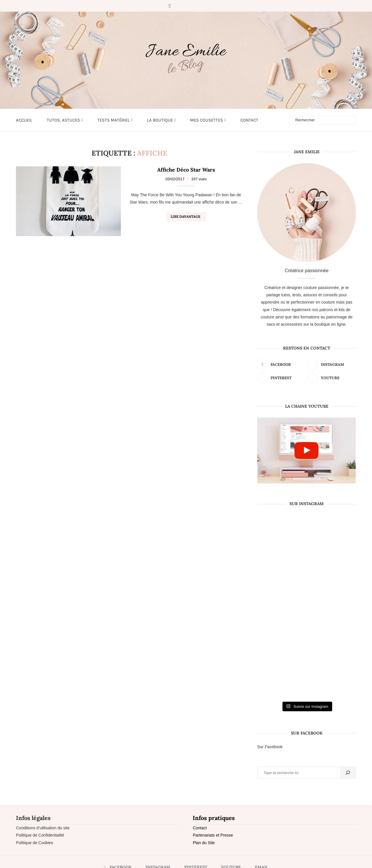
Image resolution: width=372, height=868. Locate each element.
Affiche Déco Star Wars (186, 170)
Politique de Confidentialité (40, 835)
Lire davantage (185, 216)
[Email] (203, 6)
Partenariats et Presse (213, 835)
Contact (249, 120)
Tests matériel (113, 120)
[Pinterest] (187, 6)
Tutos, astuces (63, 120)
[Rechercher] (348, 773)
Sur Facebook (270, 747)
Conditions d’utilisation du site (43, 828)
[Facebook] (170, 6)
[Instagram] (179, 6)
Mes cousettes (206, 120)
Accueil (24, 120)
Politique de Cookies (35, 843)
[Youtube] (195, 6)
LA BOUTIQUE (160, 120)
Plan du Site (204, 843)
